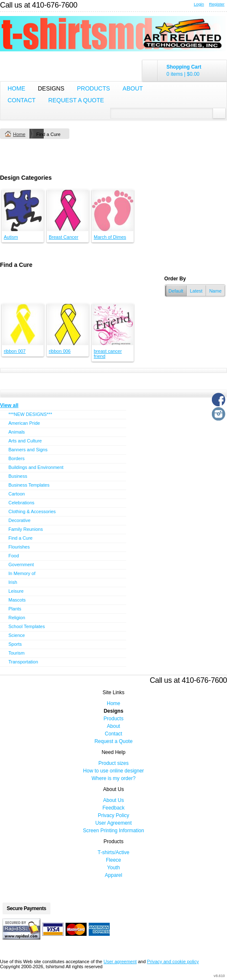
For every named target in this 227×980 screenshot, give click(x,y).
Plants (15, 609)
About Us (113, 800)
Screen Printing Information (113, 831)
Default (176, 291)
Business (18, 476)
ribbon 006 (60, 351)
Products (94, 88)
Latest (196, 291)
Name (215, 291)
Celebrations (21, 503)
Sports (15, 644)
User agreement (120, 961)
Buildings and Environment (36, 467)
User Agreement (114, 823)
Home (16, 88)
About (133, 88)
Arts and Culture (25, 441)
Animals (17, 432)
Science (17, 635)
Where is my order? (114, 778)
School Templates (27, 626)
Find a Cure (20, 538)
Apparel (113, 875)
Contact (22, 100)
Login (199, 4)
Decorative (20, 520)
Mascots (17, 600)
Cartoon (17, 494)
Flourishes (19, 547)
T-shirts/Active (113, 852)
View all (9, 405)
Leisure (16, 591)
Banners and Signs (28, 450)
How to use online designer (114, 771)
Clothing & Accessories (32, 511)
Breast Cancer (63, 237)
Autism (11, 237)
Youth (113, 868)
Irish (13, 582)
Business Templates (29, 485)
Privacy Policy (114, 815)
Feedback (114, 808)
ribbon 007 (15, 351)
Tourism (17, 653)
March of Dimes (110, 237)
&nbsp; (23, 210)
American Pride (24, 423)
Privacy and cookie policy (173, 961)
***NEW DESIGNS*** (30, 414)
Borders (17, 458)
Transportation (23, 662)
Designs (51, 88)
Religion (17, 618)
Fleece (113, 860)
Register (217, 4)
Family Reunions (26, 529)
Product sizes (113, 763)
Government (21, 565)
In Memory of (22, 573)
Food (14, 556)
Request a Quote (76, 100)
